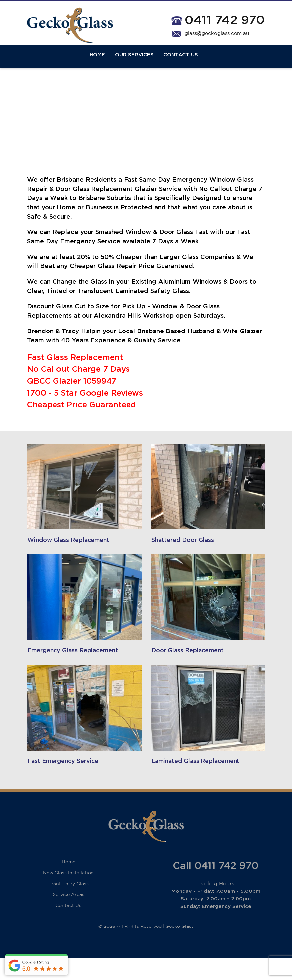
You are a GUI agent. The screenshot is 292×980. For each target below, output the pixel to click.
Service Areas (69, 917)
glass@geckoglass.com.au (217, 35)
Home (97, 64)
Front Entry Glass (68, 906)
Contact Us (181, 64)
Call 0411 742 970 (216, 888)
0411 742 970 (225, 21)
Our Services (134, 64)
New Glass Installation (68, 895)
